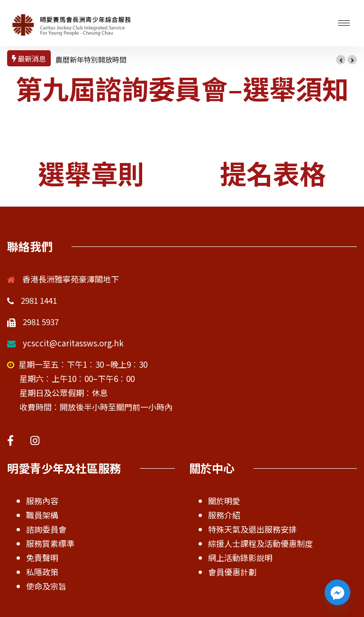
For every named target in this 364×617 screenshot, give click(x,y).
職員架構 (42, 515)
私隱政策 (42, 572)
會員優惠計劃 (232, 572)
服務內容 (42, 501)
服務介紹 (224, 515)
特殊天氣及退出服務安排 (252, 529)
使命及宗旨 (46, 586)
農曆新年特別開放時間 (91, 59)
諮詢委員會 (46, 529)
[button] (341, 60)
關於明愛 (224, 501)
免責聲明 (42, 558)
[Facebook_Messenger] (337, 592)
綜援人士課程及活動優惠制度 (260, 543)
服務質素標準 (50, 543)
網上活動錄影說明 (240, 558)
